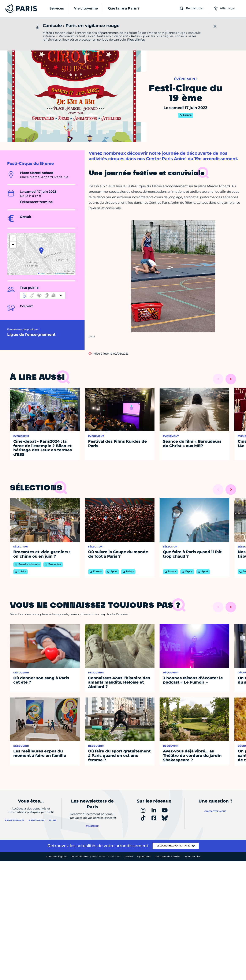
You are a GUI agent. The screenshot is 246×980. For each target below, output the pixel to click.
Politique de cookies (168, 856)
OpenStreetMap (60, 274)
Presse (129, 856)
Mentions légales (56, 856)
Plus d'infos (136, 40)
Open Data (144, 856)
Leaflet (41, 274)
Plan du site (193, 856)
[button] (41, 251)
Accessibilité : (96, 856)
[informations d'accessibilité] (43, 295)
